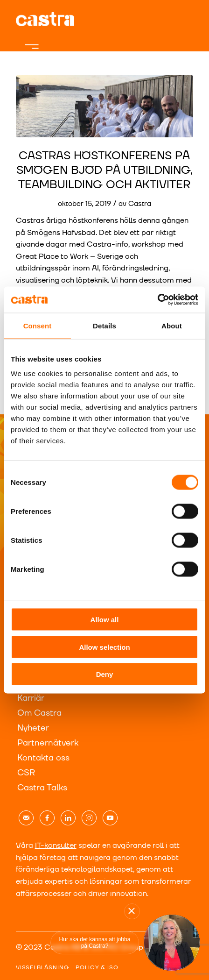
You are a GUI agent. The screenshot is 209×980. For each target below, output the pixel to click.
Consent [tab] (38, 325)
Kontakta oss (43, 758)
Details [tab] (104, 325)
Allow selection (104, 647)
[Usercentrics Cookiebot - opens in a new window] (157, 300)
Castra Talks (42, 788)
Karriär (31, 698)
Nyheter (33, 728)
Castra (140, 204)
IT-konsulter (56, 845)
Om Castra (39, 713)
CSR (26, 773)
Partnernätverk (48, 743)
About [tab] (172, 325)
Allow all (105, 620)
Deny (105, 674)
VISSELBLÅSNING (42, 968)
